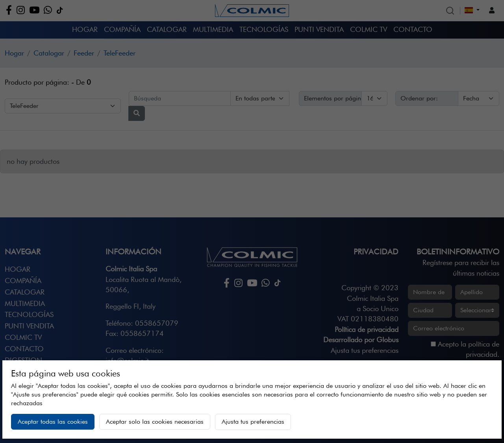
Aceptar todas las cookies (53, 422)
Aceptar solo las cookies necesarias (155, 422)
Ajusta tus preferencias (253, 422)
